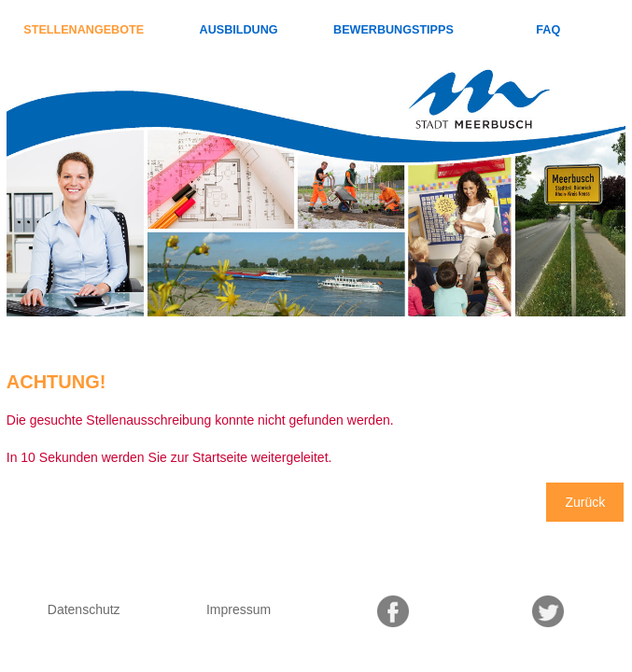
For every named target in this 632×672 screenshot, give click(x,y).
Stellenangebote (84, 30)
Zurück (585, 502)
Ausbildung (239, 30)
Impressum (239, 609)
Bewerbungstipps (393, 30)
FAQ (548, 30)
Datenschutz (84, 609)
